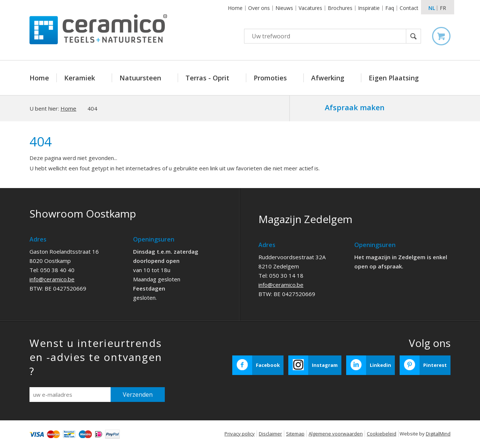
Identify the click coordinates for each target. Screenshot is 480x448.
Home (235, 8)
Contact (409, 8)
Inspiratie (369, 8)
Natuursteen (141, 78)
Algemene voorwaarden (336, 434)
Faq (390, 8)
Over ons (259, 8)
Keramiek (81, 78)
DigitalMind (438, 434)
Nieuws (284, 8)
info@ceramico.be (52, 279)
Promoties (271, 78)
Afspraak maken (355, 107)
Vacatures (310, 8)
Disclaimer (270, 434)
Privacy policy (240, 434)
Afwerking (329, 78)
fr (443, 8)
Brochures (340, 8)
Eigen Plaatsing (394, 78)
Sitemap (295, 434)
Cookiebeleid (382, 434)
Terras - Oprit (208, 78)
